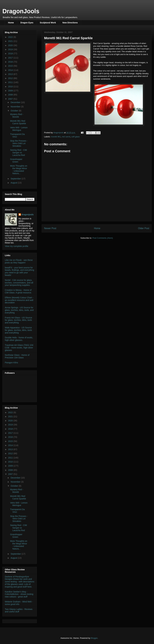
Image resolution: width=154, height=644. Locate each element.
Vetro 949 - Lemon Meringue (19, 129)
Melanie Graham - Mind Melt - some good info (19, 603)
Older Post (144, 228)
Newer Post (50, 228)
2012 (11, 78)
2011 (11, 82)
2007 (11, 99)
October (15, 111)
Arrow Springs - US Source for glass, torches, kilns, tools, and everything (19, 310)
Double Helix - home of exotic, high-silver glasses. (19, 339)
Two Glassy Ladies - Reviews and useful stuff (19, 610)
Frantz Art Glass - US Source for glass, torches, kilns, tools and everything (18, 320)
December (16, 102)
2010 (11, 87)
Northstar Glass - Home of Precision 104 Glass (17, 356)
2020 (11, 45)
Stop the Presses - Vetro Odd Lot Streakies (19, 143)
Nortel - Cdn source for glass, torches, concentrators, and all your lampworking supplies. (19, 283)
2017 (11, 58)
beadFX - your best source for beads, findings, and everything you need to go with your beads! (19, 271)
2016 (11, 62)
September (16, 179)
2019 (11, 49)
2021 (11, 41)
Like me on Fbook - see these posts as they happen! (19, 261)
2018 (11, 54)
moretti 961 (56, 137)
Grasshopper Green (16, 160)
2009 (11, 91)
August (14, 183)
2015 (11, 66)
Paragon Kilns (11, 363)
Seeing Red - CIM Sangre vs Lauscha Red (18, 153)
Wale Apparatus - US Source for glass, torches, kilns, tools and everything (18, 330)
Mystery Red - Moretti (17, 116)
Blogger (94, 638)
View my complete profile (17, 246)
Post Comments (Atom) (103, 238)
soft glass (76, 137)
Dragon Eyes (27, 23)
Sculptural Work (48, 23)
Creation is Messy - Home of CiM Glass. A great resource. (18, 291)
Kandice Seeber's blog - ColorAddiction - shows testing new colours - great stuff (19, 594)
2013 (11, 74)
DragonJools (21, 11)
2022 (11, 37)
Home (11, 23)
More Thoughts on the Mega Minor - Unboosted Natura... (19, 170)
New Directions (70, 23)
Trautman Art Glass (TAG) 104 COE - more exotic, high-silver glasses (19, 348)
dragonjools (28, 215)
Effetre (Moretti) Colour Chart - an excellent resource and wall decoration (19, 300)
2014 (11, 70)
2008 (11, 95)
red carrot (66, 137)
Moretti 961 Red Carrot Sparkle (18, 122)
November (16, 107)
